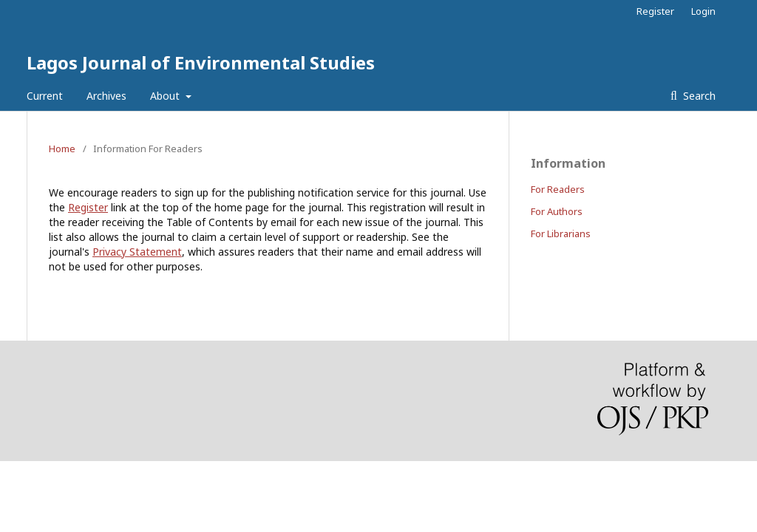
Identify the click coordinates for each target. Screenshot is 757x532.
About (166, 96)
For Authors (557, 211)
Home (62, 149)
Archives (106, 96)
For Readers (558, 189)
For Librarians (561, 233)
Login (703, 11)
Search (698, 96)
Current (45, 96)
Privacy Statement (137, 252)
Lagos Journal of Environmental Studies (201, 62)
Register (655, 11)
